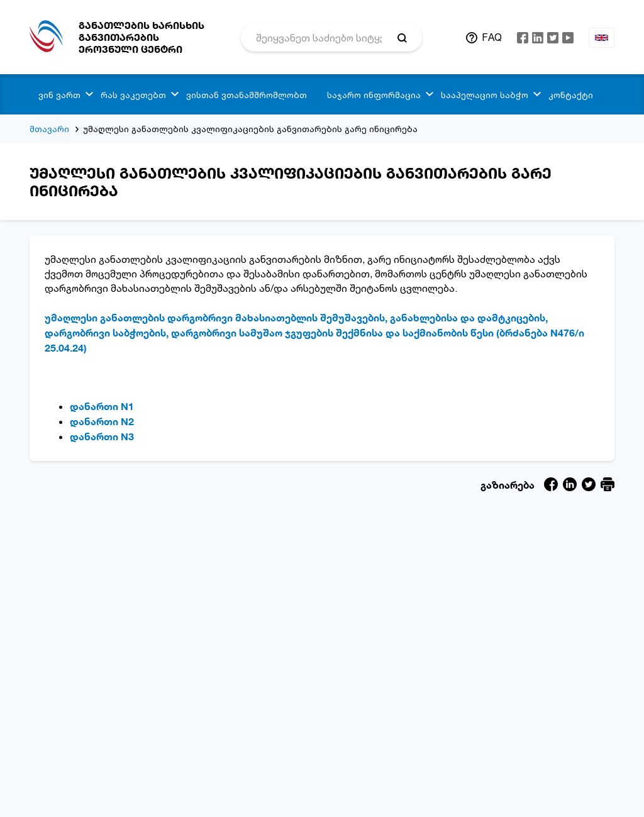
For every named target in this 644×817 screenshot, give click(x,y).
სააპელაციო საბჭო (485, 95)
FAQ (492, 37)
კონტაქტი (571, 95)
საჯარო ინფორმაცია (374, 95)
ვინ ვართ (59, 95)
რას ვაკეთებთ (133, 95)
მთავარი (49, 129)
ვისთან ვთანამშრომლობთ (247, 95)
